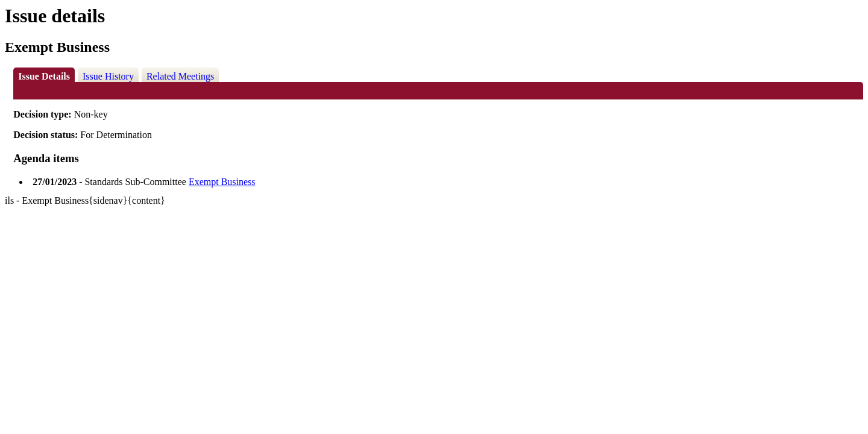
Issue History (108, 76)
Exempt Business (222, 182)
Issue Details (44, 76)
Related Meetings (180, 76)
